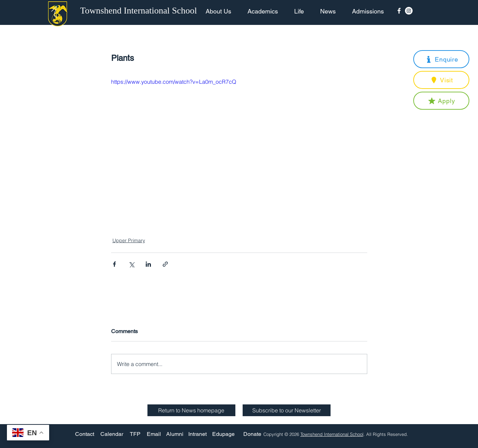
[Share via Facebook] (114, 264)
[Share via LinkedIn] (148, 264)
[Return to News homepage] (191, 410)
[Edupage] (223, 434)
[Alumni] (175, 434)
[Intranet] (198, 434)
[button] (441, 59)
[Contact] (85, 434)
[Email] (154, 434)
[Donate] (252, 434)
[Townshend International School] (140, 11)
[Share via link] (165, 264)
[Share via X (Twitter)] (131, 264)
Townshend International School (332, 434)
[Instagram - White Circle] (409, 11)
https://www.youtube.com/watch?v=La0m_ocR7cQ (174, 82)
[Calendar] (112, 434)
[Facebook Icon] (399, 11)
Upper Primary (129, 240)
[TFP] (135, 434)
